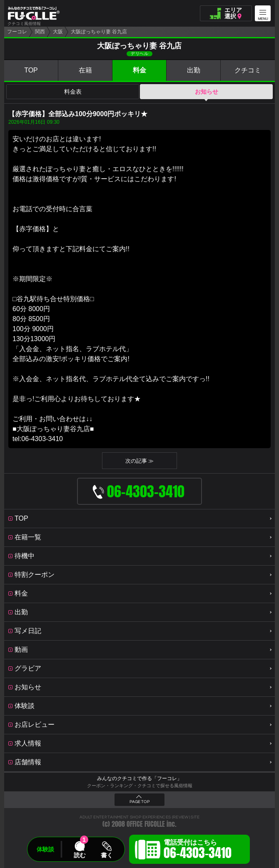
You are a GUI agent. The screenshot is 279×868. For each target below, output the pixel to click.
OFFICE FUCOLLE (146, 824)
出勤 (194, 70)
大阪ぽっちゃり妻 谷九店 (99, 32)
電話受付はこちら (198, 851)
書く (107, 855)
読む (80, 855)
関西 (40, 32)
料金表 (73, 92)
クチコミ (248, 70)
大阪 (58, 32)
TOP (31, 70)
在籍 (85, 70)
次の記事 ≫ (140, 461)
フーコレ (17, 32)
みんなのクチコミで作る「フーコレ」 (139, 778)
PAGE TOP (139, 802)
